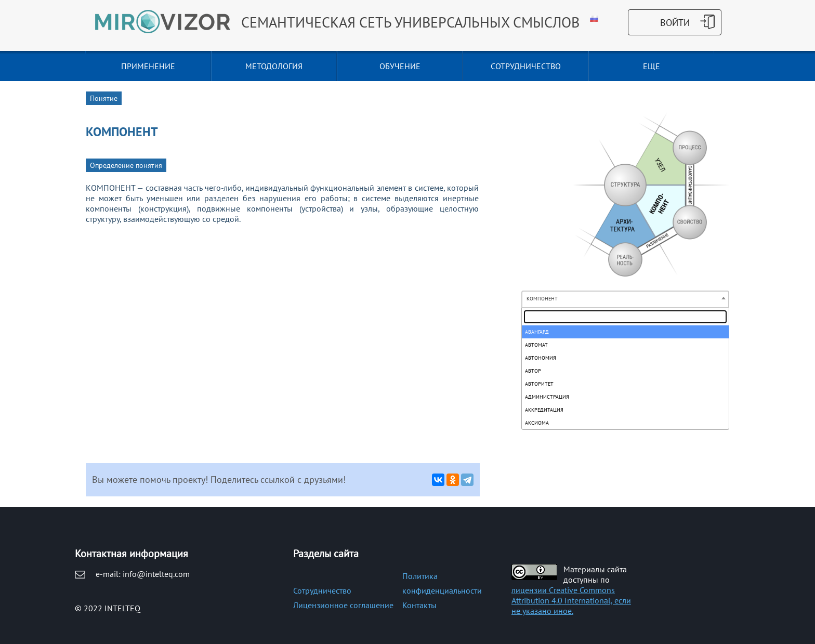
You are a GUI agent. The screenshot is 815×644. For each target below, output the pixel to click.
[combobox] (625, 299)
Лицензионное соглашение (343, 605)
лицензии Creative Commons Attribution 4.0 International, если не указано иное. (571, 600)
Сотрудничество (322, 590)
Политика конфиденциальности (442, 583)
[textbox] (625, 317)
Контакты (419, 605)
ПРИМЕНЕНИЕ (148, 66)
